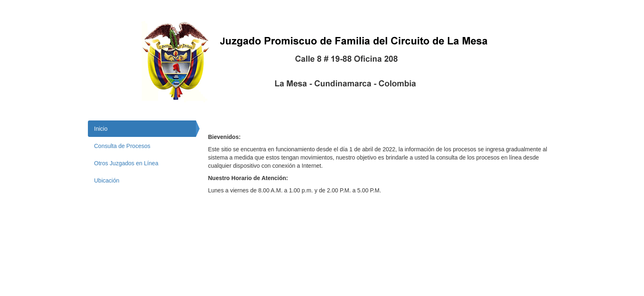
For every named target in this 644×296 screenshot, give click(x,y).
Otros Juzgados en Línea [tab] (126, 163)
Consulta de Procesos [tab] (122, 146)
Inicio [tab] (101, 129)
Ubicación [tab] (107, 180)
